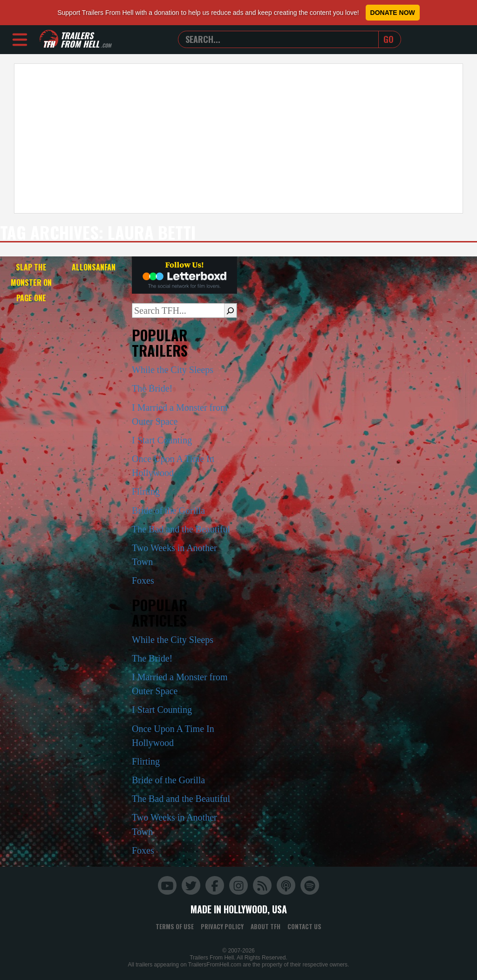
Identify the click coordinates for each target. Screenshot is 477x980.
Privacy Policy (222, 926)
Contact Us (304, 926)
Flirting (146, 491)
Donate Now (393, 13)
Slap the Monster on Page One (31, 283)
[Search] (230, 311)
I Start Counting (162, 440)
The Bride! (152, 388)
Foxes (143, 580)
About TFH (266, 926)
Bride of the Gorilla (168, 511)
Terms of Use (175, 926)
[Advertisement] (238, 138)
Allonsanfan (94, 267)
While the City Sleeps (173, 370)
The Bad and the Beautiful (181, 529)
